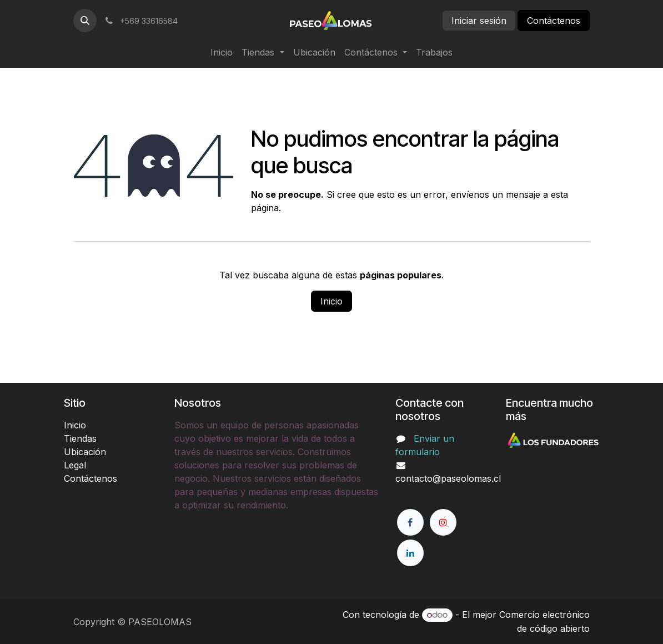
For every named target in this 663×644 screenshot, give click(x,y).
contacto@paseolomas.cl (448, 478)
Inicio (331, 301)
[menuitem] (222, 52)
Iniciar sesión (479, 21)
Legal (75, 465)
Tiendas (80, 438)
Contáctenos (554, 21)
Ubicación (85, 452)
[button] (85, 21)
